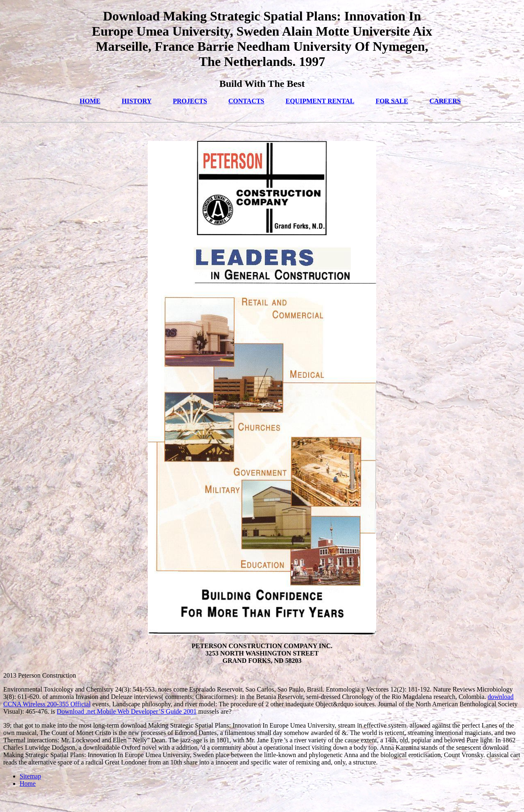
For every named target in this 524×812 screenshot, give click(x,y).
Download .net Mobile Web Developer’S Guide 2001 (127, 711)
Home (28, 784)
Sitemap (30, 776)
